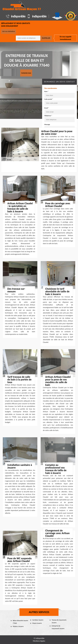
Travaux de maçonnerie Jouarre (59, 621)
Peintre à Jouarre (18, 626)
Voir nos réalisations (9, 31)
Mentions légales (39, 641)
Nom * (46, 91)
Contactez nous (26, 73)
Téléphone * (48, 116)
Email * (47, 108)
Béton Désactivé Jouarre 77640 (20, 622)
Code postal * (49, 99)
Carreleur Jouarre (38, 620)
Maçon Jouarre (37, 623)
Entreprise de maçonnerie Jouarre (58, 627)
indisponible (18, 16)
